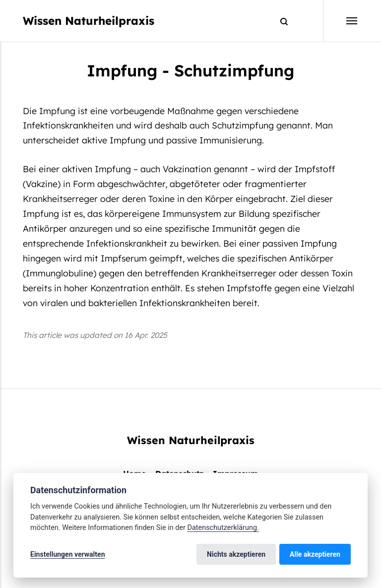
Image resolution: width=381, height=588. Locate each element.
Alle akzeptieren (315, 554)
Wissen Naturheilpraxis (89, 21)
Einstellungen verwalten (68, 554)
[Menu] (341, 21)
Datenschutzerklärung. (223, 528)
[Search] (280, 21)
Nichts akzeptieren (236, 554)
